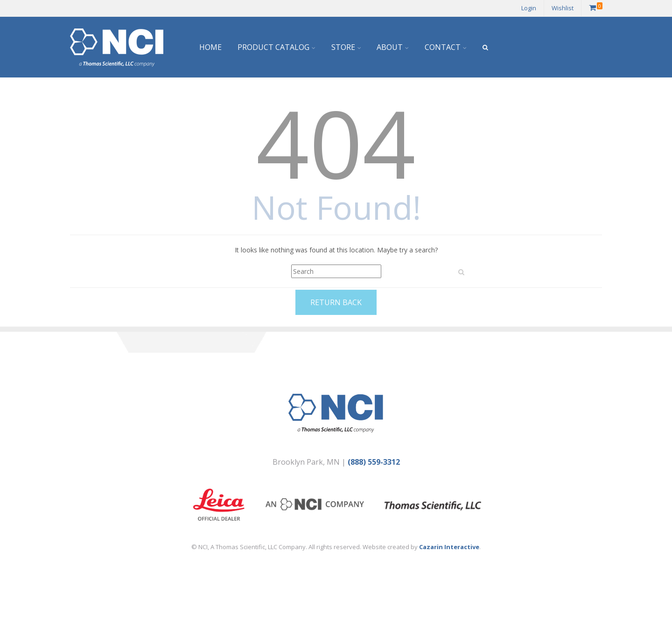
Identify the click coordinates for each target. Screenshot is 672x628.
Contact (443, 47)
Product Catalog (273, 47)
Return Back (336, 302)
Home (210, 47)
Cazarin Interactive (449, 547)
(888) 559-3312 (374, 462)
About (390, 47)
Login (529, 8)
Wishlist (563, 8)
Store (343, 47)
